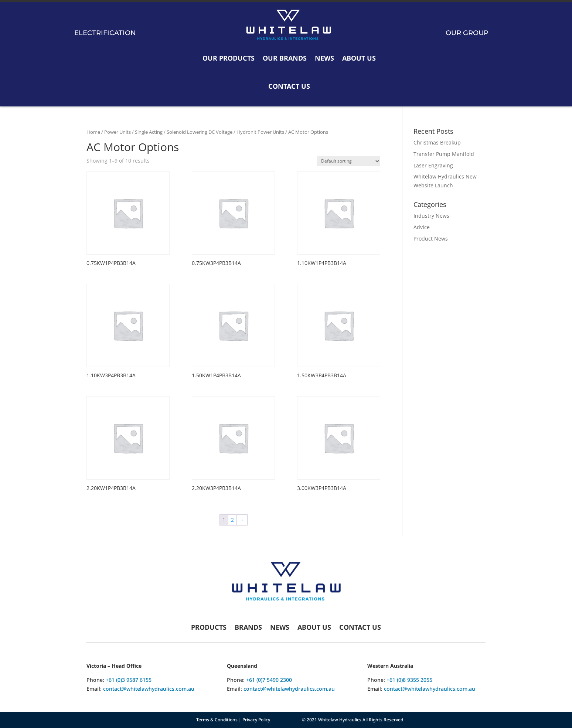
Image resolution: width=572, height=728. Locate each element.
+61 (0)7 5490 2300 (269, 680)
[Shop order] (348, 161)
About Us (359, 58)
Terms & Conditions (217, 720)
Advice (422, 227)
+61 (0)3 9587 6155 (129, 680)
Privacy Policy (256, 720)
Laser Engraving (433, 165)
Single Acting (149, 132)
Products (209, 628)
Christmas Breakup (437, 142)
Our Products (229, 58)
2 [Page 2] (232, 520)
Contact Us (289, 86)
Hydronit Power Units (260, 132)
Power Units (118, 132)
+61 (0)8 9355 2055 (409, 680)
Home (93, 132)
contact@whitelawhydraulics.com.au (149, 689)
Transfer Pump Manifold (444, 154)
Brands (248, 628)
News (324, 58)
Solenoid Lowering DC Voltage (200, 132)
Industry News (431, 216)
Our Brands (285, 58)
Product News (431, 239)
